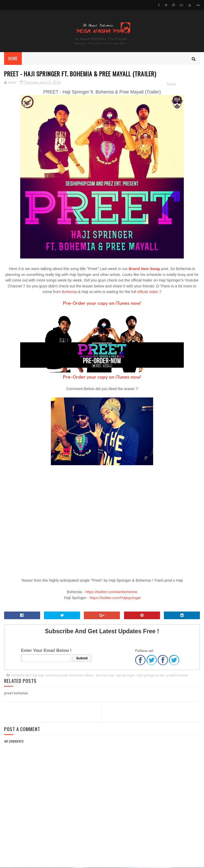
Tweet (171, 85)
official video (148, 292)
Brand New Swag (144, 269)
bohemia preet (57, 676)
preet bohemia (177, 676)
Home (13, 59)
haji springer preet (150, 676)
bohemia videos (82, 676)
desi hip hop (105, 676)
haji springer (125, 676)
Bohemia (69, 292)
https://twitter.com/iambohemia (111, 592)
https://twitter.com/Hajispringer (115, 598)
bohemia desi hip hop (28, 676)
